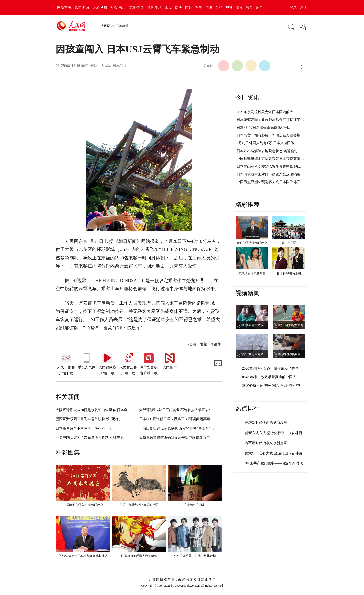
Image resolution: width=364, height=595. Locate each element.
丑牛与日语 (289, 243)
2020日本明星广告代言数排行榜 (195, 556)
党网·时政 (82, 7)
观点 (168, 7)
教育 (249, 7)
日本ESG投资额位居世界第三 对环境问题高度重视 (178, 419)
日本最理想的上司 (289, 274)
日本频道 (122, 26)
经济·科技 (100, 7)
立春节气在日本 (195, 505)
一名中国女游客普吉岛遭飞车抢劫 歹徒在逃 (90, 438)
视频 (229, 7)
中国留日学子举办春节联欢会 (83, 505)
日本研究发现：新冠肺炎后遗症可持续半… (270, 120)
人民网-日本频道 (114, 66)
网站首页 (64, 7)
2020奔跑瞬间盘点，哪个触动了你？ (270, 368)
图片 (239, 7)
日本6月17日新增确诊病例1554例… (264, 128)
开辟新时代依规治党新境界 (266, 423)
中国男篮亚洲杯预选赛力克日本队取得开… (270, 182)
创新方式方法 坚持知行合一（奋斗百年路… (279, 433)
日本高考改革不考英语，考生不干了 (84, 428)
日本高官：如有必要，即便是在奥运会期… (270, 135)
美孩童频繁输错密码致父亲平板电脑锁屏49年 (174, 438)
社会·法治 (118, 7)
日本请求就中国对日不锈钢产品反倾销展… (270, 174)
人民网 (106, 26)
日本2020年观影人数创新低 (139, 556)
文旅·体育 (136, 7)
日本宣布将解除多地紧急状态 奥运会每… (269, 151)
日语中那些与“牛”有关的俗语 (139, 505)
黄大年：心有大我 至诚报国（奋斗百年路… (279, 453)
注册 (303, 7)
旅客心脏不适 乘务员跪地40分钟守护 (271, 385)
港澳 (209, 7)
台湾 (219, 7)
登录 (293, 7)
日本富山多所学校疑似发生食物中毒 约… (269, 167)
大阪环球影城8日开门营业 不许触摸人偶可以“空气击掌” (183, 410)
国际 (189, 7)
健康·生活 (154, 7)
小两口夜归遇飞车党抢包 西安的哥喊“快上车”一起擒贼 (182, 428)
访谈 (178, 7)
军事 (199, 7)
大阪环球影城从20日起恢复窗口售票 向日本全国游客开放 (100, 410)
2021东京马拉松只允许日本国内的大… (267, 112)
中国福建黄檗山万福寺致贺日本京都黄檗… (270, 159)
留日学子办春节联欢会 (252, 243)
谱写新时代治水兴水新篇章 (266, 443)
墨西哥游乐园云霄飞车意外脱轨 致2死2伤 (88, 419)
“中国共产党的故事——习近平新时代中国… (279, 463)
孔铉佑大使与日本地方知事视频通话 (83, 556)
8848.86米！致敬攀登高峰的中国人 (269, 377)
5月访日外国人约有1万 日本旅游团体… (267, 143)
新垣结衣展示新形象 (252, 274)
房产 (259, 7)
